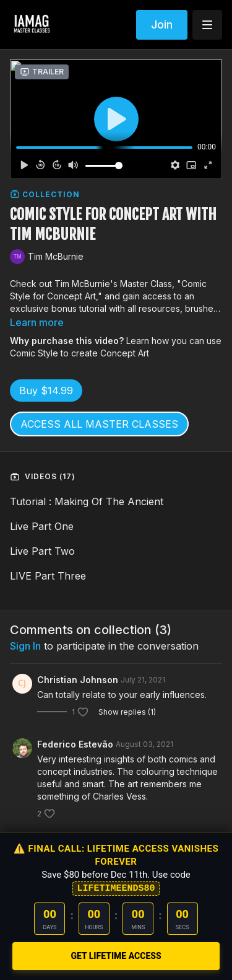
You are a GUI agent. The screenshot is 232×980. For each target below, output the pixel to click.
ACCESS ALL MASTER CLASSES (99, 424)
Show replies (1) (127, 712)
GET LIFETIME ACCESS (116, 956)
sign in (25, 646)
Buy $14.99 (46, 391)
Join (162, 24)
